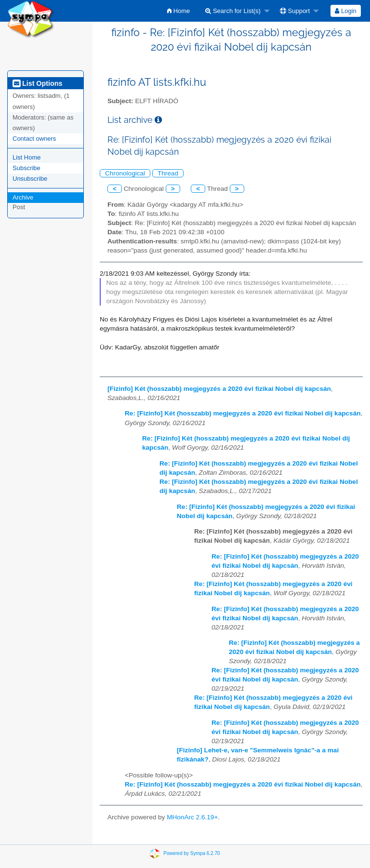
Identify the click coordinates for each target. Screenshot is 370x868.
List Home (27, 157)
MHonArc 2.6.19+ (192, 817)
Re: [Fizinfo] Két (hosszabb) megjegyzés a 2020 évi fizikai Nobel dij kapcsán (243, 413)
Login (345, 11)
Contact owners (34, 139)
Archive (23, 197)
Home (178, 11)
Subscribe (26, 168)
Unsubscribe (30, 179)
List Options (37, 83)
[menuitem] (178, 11)
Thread (168, 173)
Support (295, 11)
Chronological (125, 173)
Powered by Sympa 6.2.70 (192, 853)
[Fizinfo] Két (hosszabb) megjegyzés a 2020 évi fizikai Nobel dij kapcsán (219, 389)
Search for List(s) (233, 11)
